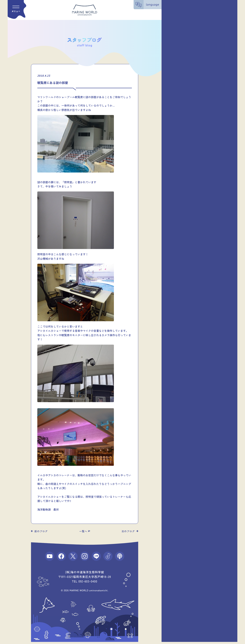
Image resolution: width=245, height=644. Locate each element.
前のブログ (41, 531)
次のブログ (128, 531)
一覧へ (83, 531)
